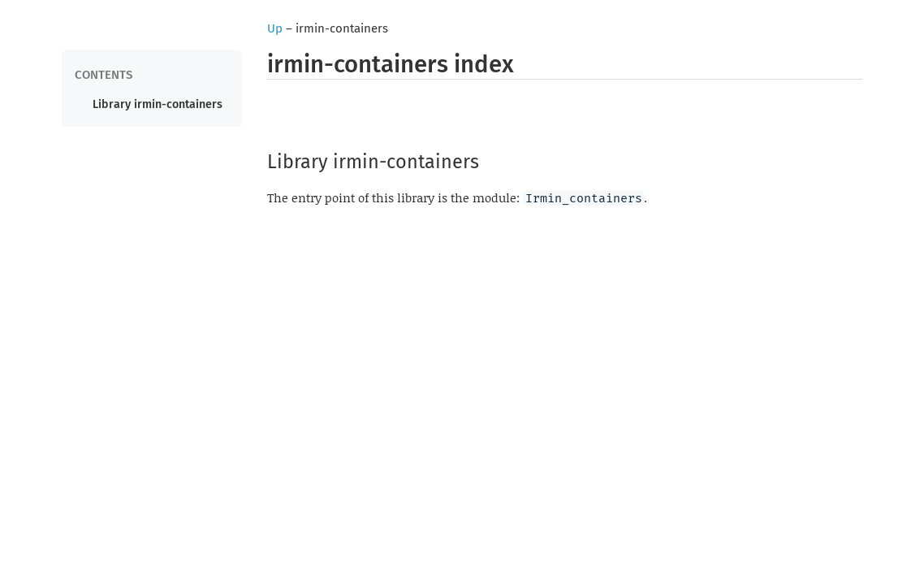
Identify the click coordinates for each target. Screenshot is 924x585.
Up (275, 28)
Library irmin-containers (158, 104)
